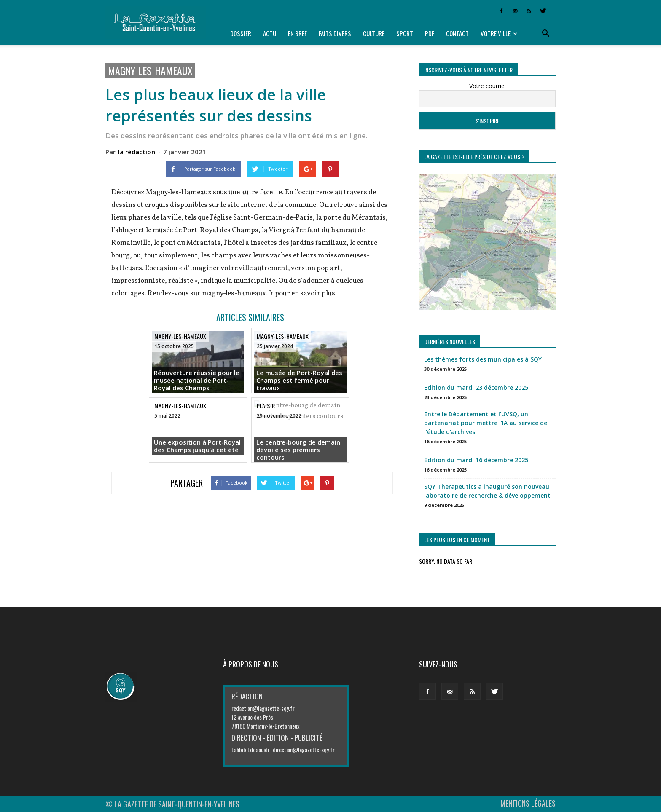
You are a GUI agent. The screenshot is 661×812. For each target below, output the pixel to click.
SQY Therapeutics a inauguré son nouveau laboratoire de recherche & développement (487, 491)
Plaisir (266, 406)
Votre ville (499, 33)
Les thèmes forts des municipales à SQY (483, 359)
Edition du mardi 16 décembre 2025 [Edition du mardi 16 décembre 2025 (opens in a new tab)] (476, 460)
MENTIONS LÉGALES (528, 803)
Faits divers (335, 33)
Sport (405, 33)
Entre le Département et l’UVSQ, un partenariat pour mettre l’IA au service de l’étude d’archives (486, 423)
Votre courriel (488, 86)
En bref (297, 33)
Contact (457, 33)
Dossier (241, 33)
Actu (270, 33)
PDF (430, 33)
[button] (545, 34)
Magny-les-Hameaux (150, 71)
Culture (374, 33)
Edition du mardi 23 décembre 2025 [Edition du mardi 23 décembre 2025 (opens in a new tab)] (476, 387)
